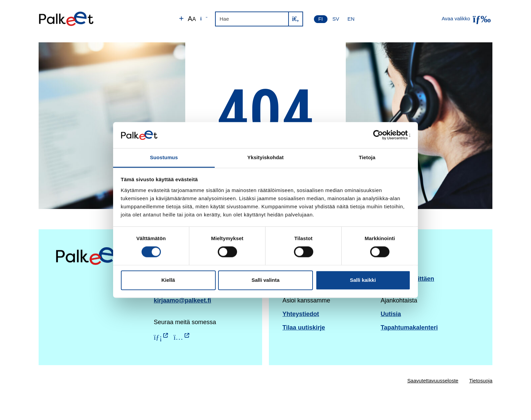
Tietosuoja (481, 381)
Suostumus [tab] (164, 157)
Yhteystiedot (301, 314)
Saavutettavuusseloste (433, 381)
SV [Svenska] (336, 19)
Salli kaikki (363, 280)
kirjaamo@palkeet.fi (183, 300)
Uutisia (391, 314)
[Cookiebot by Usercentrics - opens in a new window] (381, 135)
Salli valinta (266, 280)
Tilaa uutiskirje (304, 328)
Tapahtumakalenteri (409, 328)
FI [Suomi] (321, 19)
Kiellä (168, 280)
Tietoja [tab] (367, 157)
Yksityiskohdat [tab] (265, 157)
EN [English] (351, 19)
